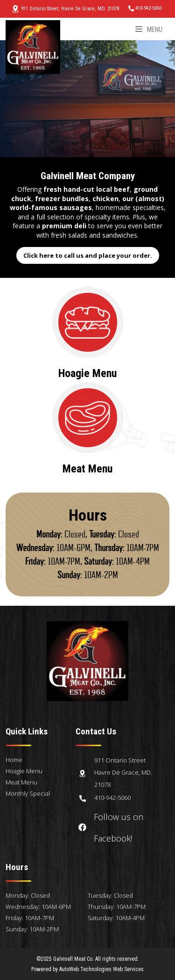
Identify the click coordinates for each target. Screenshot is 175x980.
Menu (149, 29)
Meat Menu (21, 782)
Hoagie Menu (24, 771)
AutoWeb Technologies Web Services (101, 969)
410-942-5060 (145, 8)
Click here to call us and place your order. (88, 255)
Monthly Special (28, 793)
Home (14, 760)
